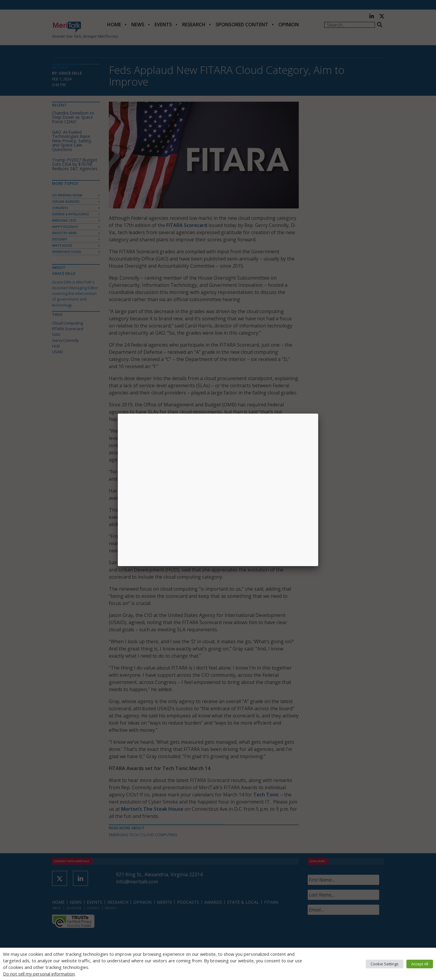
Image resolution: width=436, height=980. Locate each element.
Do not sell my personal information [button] (39, 974)
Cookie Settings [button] (385, 964)
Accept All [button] (420, 964)
